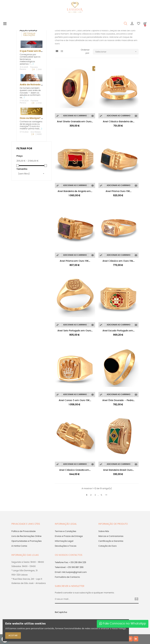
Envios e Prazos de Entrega (69, 536)
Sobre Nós (104, 531)
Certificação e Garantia (111, 541)
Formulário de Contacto (67, 577)
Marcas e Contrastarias (111, 536)
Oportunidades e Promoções (27, 541)
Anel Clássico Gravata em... (75, 470)
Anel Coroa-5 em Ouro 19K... (75, 400)
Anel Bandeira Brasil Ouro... (118, 470)
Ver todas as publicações (29, 34)
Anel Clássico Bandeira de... (119, 122)
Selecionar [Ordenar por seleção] (117, 52)
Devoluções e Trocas (66, 546)
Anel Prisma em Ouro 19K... (75, 261)
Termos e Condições (66, 531)
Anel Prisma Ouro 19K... (118, 191)
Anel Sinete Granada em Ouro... (75, 122)
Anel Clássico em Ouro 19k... (118, 261)
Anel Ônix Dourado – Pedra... (118, 400)
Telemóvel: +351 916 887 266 (69, 567)
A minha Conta (19, 546)
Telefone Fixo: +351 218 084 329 (70, 563)
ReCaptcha (61, 612)
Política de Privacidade (24, 531)
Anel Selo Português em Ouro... (75, 331)
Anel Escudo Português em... (118, 331)
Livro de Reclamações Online (26, 536)
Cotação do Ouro (107, 546)
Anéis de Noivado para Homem (38, 85)
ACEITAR (13, 636)
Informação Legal (64, 541)
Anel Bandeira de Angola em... (75, 191)
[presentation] (96, 614)
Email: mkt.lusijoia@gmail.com (71, 572)
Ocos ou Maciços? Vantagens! (37, 118)
